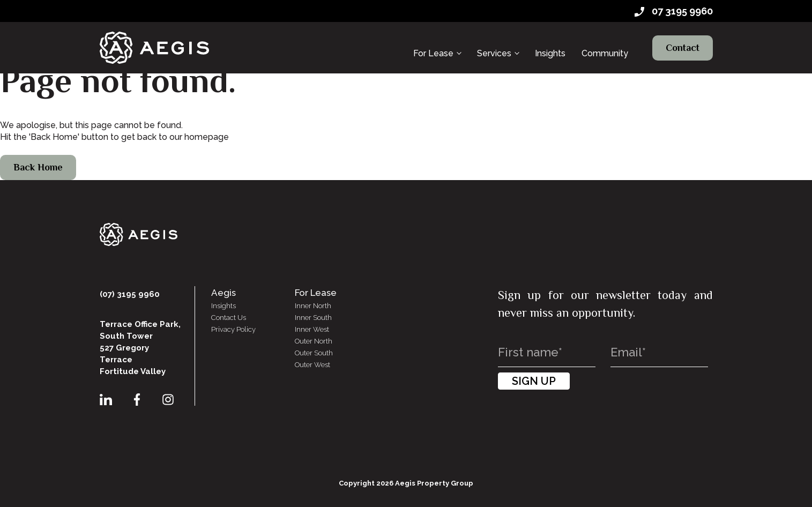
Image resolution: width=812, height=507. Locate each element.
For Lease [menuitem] (433, 42)
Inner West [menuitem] (312, 329)
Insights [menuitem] (550, 42)
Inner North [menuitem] (313, 306)
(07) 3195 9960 (130, 294)
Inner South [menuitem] (313, 318)
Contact (683, 42)
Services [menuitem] (494, 42)
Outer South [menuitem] (314, 353)
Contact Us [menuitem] (229, 318)
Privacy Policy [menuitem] (233, 329)
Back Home (38, 167)
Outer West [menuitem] (312, 365)
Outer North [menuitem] (314, 341)
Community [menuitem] (605, 42)
